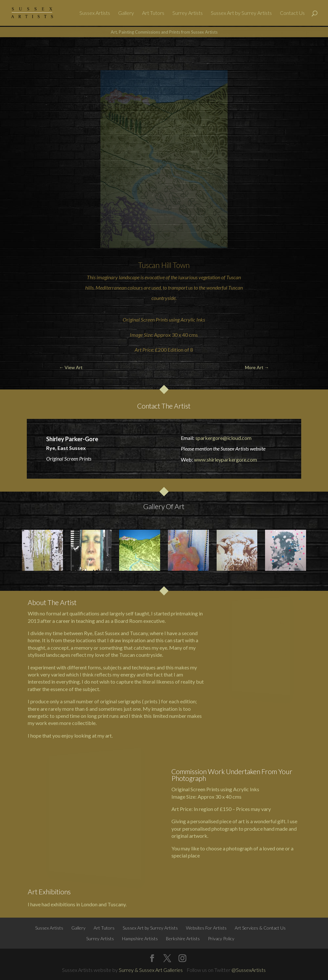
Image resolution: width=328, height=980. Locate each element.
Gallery (126, 13)
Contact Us (292, 13)
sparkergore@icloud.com (223, 438)
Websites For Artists (206, 928)
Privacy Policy (221, 938)
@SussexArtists (249, 970)
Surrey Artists (188, 13)
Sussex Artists (95, 13)
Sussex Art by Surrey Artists (241, 13)
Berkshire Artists (183, 938)
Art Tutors (153, 13)
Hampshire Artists (140, 938)
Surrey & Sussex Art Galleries (151, 970)
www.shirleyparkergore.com (225, 459)
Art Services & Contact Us (260, 928)
